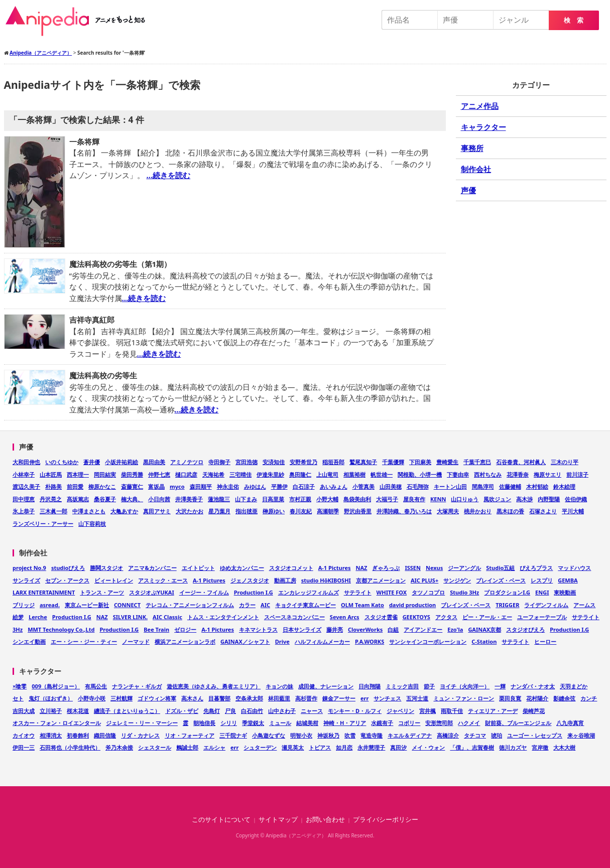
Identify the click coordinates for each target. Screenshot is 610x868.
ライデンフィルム (546, 605)
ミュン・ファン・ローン (464, 698)
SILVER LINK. (130, 617)
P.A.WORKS (370, 641)
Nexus (434, 568)
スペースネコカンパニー (294, 617)
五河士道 (417, 698)
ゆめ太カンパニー (242, 568)
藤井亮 (335, 629)
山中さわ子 (282, 711)
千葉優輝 (393, 462)
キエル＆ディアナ (410, 735)
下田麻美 (420, 462)
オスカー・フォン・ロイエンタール (57, 723)
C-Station (484, 641)
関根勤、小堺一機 (420, 474)
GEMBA (568, 580)
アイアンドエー (423, 629)
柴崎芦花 (534, 711)
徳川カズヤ (513, 747)
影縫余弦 (564, 698)
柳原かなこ (102, 486)
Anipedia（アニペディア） (79, 21)
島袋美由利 (357, 499)
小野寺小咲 (92, 698)
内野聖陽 (549, 499)
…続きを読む (168, 175)
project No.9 (29, 568)
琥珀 (497, 735)
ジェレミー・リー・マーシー (142, 723)
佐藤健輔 (510, 486)
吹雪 (350, 735)
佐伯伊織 (576, 499)
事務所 (472, 148)
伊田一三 (24, 747)
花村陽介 (537, 698)
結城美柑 (307, 723)
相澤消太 (51, 735)
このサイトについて (221, 820)
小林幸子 (24, 474)
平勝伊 (279, 486)
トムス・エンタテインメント (223, 617)
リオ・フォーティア (190, 735)
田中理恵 (24, 499)
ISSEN (413, 568)
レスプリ (542, 580)
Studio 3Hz (464, 592)
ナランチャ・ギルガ (137, 686)
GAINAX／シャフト (245, 641)
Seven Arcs (345, 617)
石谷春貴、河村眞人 (521, 462)
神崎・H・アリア (345, 723)
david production (412, 605)
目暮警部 (219, 698)
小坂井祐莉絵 (121, 462)
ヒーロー (545, 641)
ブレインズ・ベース (501, 580)
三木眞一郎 (53, 511)
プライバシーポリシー (386, 820)
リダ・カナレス (140, 735)
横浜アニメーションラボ (185, 641)
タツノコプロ (428, 592)
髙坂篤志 (78, 499)
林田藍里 (279, 698)
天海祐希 (213, 474)
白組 (393, 629)
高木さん (192, 698)
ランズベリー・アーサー (43, 524)
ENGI (542, 592)
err (364, 698)
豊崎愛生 (447, 462)
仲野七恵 (159, 474)
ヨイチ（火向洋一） (465, 686)
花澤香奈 (518, 474)
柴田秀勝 (132, 474)
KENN (438, 499)
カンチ (589, 698)
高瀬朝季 (328, 511)
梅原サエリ (547, 474)
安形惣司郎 (439, 723)
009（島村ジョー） (56, 686)
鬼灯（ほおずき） (51, 698)
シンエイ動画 (29, 641)
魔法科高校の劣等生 (103, 375)
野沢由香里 (358, 511)
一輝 (500, 686)
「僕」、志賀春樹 (472, 747)
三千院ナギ (233, 735)
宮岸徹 (540, 747)
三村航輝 (121, 698)
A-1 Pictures (335, 568)
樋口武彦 (186, 474)
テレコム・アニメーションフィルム (190, 605)
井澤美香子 (189, 499)
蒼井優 (92, 462)
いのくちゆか (62, 462)
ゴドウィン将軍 (157, 698)
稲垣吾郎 (333, 462)
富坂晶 (156, 486)
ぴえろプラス (536, 568)
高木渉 (524, 499)
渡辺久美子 (26, 486)
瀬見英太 (293, 747)
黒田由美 (154, 462)
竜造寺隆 (372, 735)
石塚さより (543, 511)
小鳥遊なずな (269, 735)
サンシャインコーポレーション (428, 641)
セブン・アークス (67, 580)
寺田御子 (219, 462)
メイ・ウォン (428, 747)
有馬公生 (96, 686)
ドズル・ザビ (182, 711)
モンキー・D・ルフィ (355, 711)
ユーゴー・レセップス (535, 735)
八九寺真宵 (570, 723)
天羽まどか (574, 686)
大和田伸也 (26, 462)
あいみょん (334, 486)
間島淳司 (483, 486)
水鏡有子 (382, 723)
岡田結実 (105, 474)
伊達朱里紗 (270, 474)
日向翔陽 (370, 686)
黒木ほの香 (510, 511)
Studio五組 (500, 568)
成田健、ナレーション (326, 686)
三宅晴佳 (240, 474)
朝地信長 (204, 723)
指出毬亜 (247, 511)
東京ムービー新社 (87, 605)
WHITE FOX (392, 592)
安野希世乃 (303, 462)
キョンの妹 (279, 686)
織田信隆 (105, 735)
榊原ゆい (274, 511)
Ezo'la (455, 629)
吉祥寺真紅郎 (92, 320)
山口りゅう (465, 499)
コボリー (409, 723)
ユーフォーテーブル (542, 617)
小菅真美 (363, 486)
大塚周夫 (448, 511)
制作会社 (476, 169)
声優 (468, 190)
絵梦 (18, 617)
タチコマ (475, 735)
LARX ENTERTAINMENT (44, 592)
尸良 (230, 711)
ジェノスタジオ (250, 580)
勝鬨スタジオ (106, 568)
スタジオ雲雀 (381, 617)
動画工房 (285, 580)
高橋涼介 (448, 735)
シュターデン (260, 747)
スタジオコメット (291, 568)
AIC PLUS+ (424, 580)
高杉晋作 (306, 698)
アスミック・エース (163, 580)
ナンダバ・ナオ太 (533, 686)
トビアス (320, 747)
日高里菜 (273, 499)
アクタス (446, 617)
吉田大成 (24, 711)
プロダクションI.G (507, 592)
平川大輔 (573, 511)
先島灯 (212, 711)
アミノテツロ (187, 462)
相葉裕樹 (354, 474)
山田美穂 (391, 486)
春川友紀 (301, 511)
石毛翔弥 (418, 486)
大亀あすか (124, 511)
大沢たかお (190, 511)
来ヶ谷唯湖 (581, 735)
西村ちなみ (488, 474)
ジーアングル (464, 568)
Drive (282, 641)
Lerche (38, 617)
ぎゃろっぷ (386, 568)
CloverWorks (365, 629)
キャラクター (483, 127)
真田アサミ (157, 511)
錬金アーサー (339, 698)
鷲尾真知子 (363, 462)
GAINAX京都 (484, 629)
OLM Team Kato (362, 605)
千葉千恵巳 (477, 462)
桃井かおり (478, 511)
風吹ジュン (497, 499)
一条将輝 (84, 141)
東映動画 (565, 592)
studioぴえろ (68, 568)
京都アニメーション (381, 580)
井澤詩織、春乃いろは (404, 511)
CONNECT (127, 605)
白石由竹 (252, 711)
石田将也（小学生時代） (70, 747)
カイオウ (24, 735)
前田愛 (75, 486)
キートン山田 (450, 486)
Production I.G (254, 592)
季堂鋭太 (253, 723)
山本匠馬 (51, 474)
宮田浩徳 (247, 462)
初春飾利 (78, 735)
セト (18, 698)
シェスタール (155, 747)
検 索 (574, 20)
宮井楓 (428, 711)
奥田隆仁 (300, 474)
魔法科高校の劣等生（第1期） (120, 264)
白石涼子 (304, 486)
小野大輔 (327, 499)
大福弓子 (387, 499)
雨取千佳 (452, 711)
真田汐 (398, 747)
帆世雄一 (382, 474)
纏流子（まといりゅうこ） (127, 711)
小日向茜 (159, 499)
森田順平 (201, 486)
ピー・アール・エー (487, 617)
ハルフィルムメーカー (322, 641)
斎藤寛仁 (132, 486)
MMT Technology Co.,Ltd (61, 629)
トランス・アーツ (102, 592)
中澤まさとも (89, 511)
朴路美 (53, 486)
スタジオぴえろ (525, 629)
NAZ (362, 568)
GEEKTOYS (416, 617)
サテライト (358, 592)
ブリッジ (24, 605)
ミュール (280, 723)
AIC (265, 605)
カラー (247, 605)
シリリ (229, 723)
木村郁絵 (537, 486)
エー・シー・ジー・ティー (84, 641)
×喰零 (20, 686)
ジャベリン (400, 711)
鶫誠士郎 (187, 747)
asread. (50, 605)
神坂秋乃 (328, 735)
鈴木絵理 (564, 486)
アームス (584, 605)
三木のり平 (565, 462)
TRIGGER (507, 605)
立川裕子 (51, 711)
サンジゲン (457, 580)
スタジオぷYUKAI (151, 592)
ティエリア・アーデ (493, 711)
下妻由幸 (458, 474)
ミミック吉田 (402, 686)
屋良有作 (414, 499)
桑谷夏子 (105, 499)
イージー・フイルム (204, 592)
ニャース (312, 711)
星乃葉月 (219, 511)
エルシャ (214, 747)
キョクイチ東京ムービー (306, 605)
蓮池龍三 (219, 499)
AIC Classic (167, 617)
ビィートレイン (114, 580)
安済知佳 (274, 462)
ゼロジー (185, 629)
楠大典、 (132, 499)
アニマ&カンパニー (152, 568)
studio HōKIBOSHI (326, 580)
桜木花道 (78, 711)
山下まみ (246, 499)
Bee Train (156, 629)
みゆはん (255, 486)
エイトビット (198, 568)
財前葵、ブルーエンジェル (518, 723)
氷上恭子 (24, 511)
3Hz (18, 629)
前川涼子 (577, 474)
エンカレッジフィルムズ (309, 592)
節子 (429, 686)
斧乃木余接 (119, 747)
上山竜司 (327, 474)
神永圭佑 (228, 486)
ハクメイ (469, 723)
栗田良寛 (510, 698)
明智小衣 (301, 735)
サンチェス (387, 698)
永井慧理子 (371, 747)
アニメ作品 (480, 106)
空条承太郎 (249, 698)
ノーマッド (136, 641)
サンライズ (26, 580)
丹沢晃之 (51, 499)
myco (177, 486)
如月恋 (344, 747)
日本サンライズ (302, 629)
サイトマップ (278, 820)
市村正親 (300, 499)
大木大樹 (564, 747)
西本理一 (78, 474)
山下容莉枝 (92, 524)
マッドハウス (574, 568)
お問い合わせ (325, 820)
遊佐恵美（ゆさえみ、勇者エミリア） (214, 686)
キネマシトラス (258, 629)
